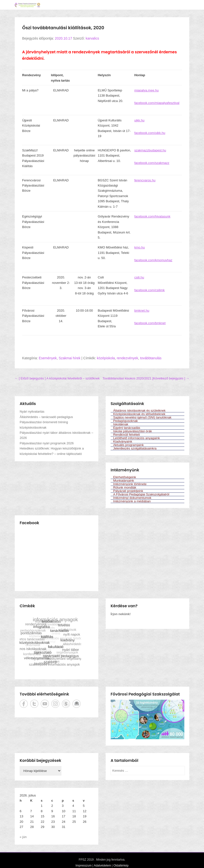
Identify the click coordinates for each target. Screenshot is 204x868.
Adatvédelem (102, 866)
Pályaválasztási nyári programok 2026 (47, 443)
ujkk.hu (139, 120)
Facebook (24, 704)
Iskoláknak (121, 424)
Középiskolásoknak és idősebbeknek (139, 414)
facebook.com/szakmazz (152, 163)
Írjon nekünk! (121, 614)
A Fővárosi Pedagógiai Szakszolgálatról (141, 494)
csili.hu (139, 277)
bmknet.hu (142, 311)
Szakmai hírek (70, 358)
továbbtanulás (151, 358)
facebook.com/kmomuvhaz (153, 260)
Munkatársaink (124, 481)
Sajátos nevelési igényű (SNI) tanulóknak (142, 417)
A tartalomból (124, 760)
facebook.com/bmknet (150, 323)
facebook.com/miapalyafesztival (157, 103)
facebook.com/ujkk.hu (150, 133)
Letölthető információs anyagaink (136, 438)
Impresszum (83, 866)
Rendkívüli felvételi (126, 435)
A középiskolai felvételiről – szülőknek (57, 378)
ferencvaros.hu (145, 180)
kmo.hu (139, 247)
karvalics (92, 38)
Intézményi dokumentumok (132, 498)
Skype (66, 704)
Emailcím (77, 704)
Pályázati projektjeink (128, 491)
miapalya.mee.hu (146, 90)
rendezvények (127, 358)
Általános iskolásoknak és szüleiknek (139, 411)
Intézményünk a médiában (132, 501)
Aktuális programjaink (128, 445)
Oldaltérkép (121, 866)
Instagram (55, 704)
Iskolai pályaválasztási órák (132, 431)
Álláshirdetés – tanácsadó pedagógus (46, 417)
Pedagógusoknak (125, 421)
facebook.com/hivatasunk (152, 216)
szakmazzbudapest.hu (150, 150)
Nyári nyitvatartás (32, 412)
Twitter (34, 704)
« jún (23, 837)
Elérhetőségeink (124, 477)
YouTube (45, 704)
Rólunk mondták (125, 487)
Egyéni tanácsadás (127, 428)
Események (48, 358)
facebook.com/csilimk (149, 290)
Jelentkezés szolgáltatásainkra (135, 448)
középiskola (106, 358)
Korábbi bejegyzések (40, 760)
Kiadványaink (123, 441)
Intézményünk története (130, 484)
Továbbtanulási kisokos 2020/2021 (146, 378)
